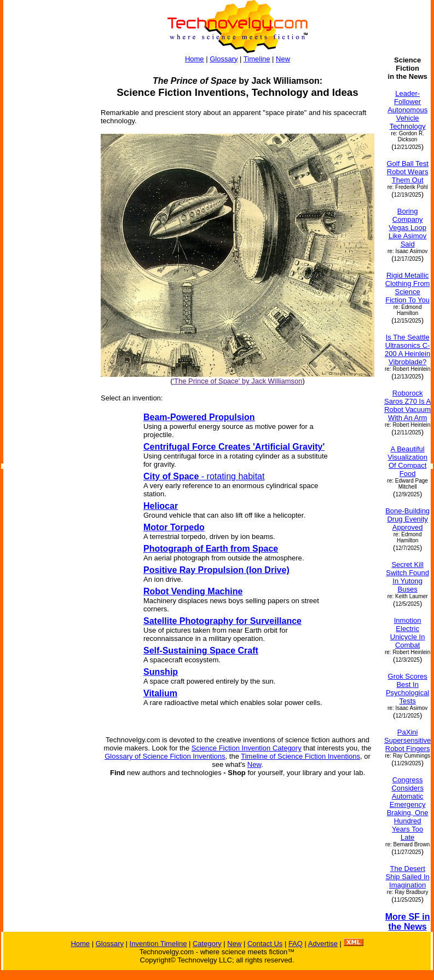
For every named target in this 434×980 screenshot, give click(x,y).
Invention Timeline (158, 944)
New (283, 59)
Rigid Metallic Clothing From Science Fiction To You (408, 288)
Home (195, 59)
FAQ (296, 944)
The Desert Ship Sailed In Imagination (408, 877)
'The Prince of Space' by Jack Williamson (238, 381)
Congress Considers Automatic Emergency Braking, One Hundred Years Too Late (408, 809)
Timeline (257, 59)
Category (207, 944)
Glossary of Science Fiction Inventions (165, 756)
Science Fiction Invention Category (247, 748)
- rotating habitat (204, 476)
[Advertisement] (47, 220)
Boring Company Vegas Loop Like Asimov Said (407, 228)
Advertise (323, 944)
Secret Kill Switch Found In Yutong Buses (407, 577)
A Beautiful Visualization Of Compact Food (407, 461)
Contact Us (265, 944)
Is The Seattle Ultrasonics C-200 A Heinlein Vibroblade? (407, 349)
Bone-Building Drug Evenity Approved (407, 519)
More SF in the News (408, 922)
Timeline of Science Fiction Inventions (300, 756)
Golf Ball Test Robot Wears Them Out (407, 172)
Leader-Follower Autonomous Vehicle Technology (407, 110)
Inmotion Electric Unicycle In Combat (408, 633)
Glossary (224, 59)
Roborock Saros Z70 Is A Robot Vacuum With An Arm (407, 405)
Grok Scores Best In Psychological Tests (408, 689)
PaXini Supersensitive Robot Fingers (407, 740)
